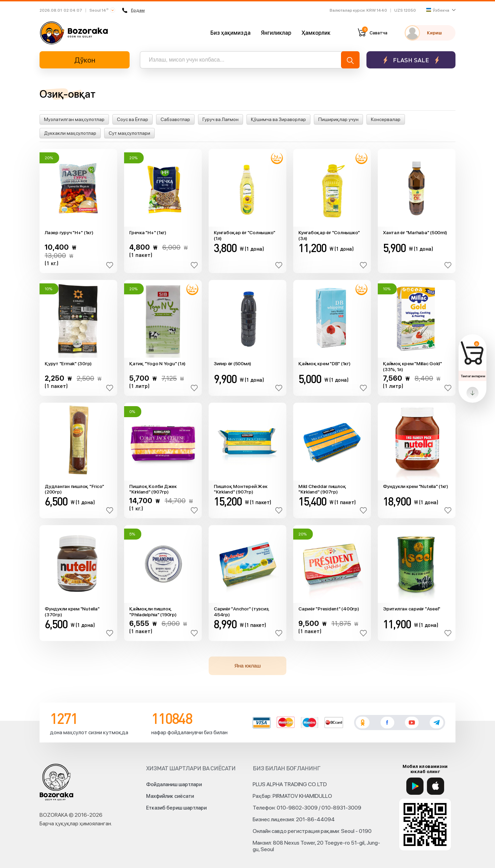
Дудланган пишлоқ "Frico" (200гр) (74, 489)
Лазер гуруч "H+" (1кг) (69, 232)
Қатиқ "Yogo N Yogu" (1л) (157, 364)
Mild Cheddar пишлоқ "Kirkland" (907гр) (322, 489)
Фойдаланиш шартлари (174, 784)
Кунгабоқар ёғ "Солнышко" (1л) (245, 235)
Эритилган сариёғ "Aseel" (412, 609)
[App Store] (436, 786)
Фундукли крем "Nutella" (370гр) (72, 612)
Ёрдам (133, 10)
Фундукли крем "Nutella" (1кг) (416, 486)
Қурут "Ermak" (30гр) (68, 364)
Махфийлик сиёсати (170, 796)
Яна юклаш (248, 666)
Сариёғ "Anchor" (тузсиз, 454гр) (241, 612)
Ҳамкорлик (316, 33)
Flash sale (411, 60)
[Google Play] (415, 786)
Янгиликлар (276, 33)
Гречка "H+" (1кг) (148, 232)
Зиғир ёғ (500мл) (233, 364)
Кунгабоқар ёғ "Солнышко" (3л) (329, 235)
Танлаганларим (473, 376)
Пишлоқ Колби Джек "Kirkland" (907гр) (153, 489)
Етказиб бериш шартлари (176, 808)
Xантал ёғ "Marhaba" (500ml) (415, 232)
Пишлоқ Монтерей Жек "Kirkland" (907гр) (240, 489)
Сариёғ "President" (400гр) (329, 609)
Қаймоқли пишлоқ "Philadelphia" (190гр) (153, 612)
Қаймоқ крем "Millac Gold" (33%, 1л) (412, 366)
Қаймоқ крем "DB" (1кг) (324, 364)
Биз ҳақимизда (230, 33)
